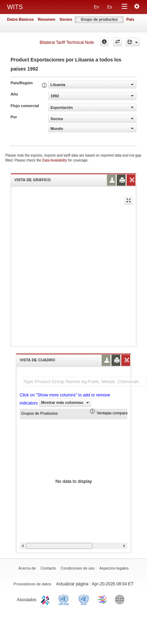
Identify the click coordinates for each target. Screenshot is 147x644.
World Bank (121, 599)
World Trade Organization (103, 599)
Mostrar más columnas (65, 402)
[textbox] (85, 382)
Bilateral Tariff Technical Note (67, 42)
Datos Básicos (20, 19)
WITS (15, 7)
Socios (66, 19)
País (130, 19)
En (97, 7)
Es (110, 7)
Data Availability (55, 160)
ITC (46, 599)
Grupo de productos (99, 19)
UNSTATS (84, 599)
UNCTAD (65, 599)
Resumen (47, 19)
